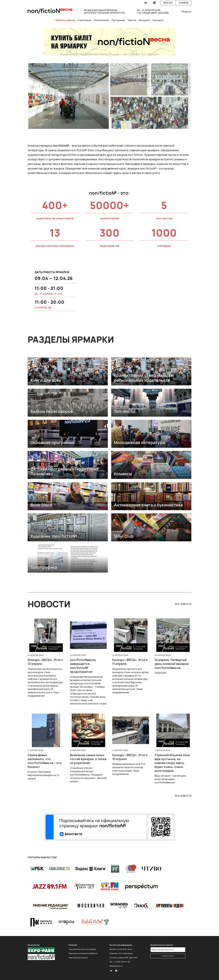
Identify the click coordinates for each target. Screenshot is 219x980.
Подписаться (168, 956)
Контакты (158, 20)
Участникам (84, 20)
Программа (118, 20)
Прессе (132, 20)
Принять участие (65, 20)
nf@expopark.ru (116, 966)
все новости (183, 604)
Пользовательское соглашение (82, 949)
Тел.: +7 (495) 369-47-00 (120, 962)
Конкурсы (144, 20)
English (168, 3)
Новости (187, 12)
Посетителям (101, 20)
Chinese (183, 3)
